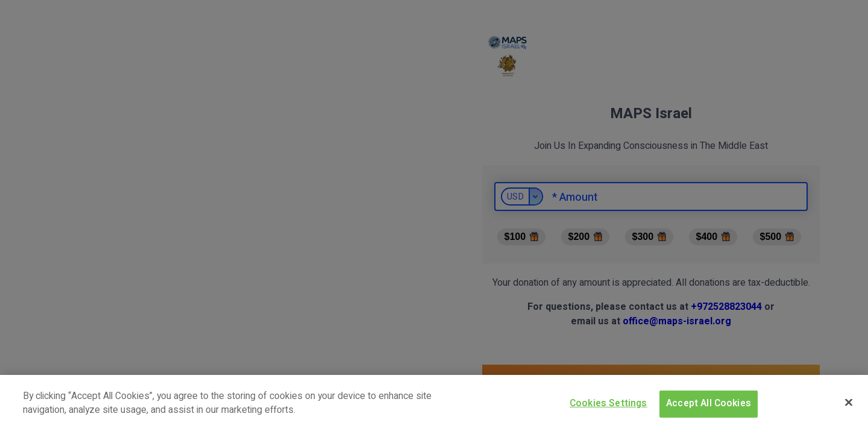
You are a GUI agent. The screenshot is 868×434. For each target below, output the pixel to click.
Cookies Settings (609, 404)
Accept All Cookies (709, 404)
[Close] (849, 402)
